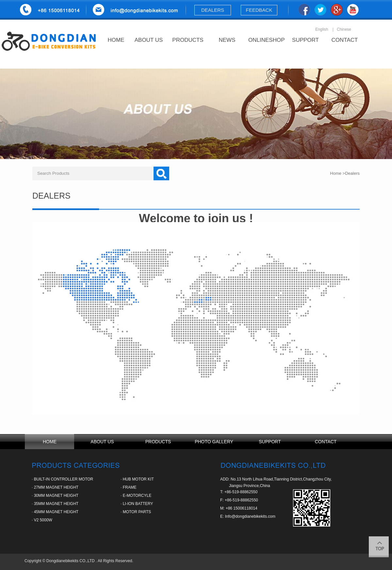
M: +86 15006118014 (239, 508)
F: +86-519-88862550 (239, 500)
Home (336, 173)
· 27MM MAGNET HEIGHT (55, 487)
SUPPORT (305, 40)
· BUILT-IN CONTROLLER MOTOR (62, 479)
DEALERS (212, 10)
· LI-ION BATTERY (137, 504)
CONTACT (345, 40)
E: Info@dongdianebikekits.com (248, 516)
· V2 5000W (42, 520)
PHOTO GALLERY (214, 442)
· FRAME (129, 487)
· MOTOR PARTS (136, 512)
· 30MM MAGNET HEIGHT (55, 496)
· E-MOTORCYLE (136, 496)
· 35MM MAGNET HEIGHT (55, 504)
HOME (116, 40)
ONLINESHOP (266, 40)
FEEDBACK (259, 10)
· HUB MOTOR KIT (137, 479)
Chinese (344, 29)
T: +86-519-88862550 (239, 492)
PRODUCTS (188, 40)
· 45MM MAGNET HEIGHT (55, 512)
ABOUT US (149, 40)
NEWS (227, 40)
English (322, 29)
